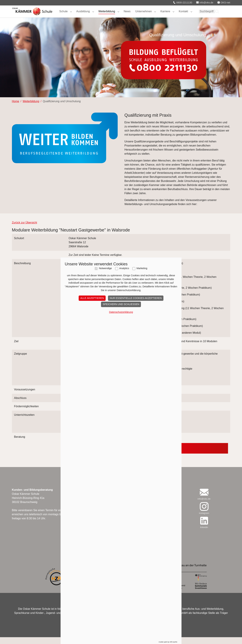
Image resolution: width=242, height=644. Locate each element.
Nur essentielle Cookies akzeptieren (136, 298)
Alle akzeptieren (92, 298)
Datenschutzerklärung (121, 312)
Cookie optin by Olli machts (168, 642)
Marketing (142, 268)
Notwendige (105, 268)
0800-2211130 (183, 3)
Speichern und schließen (121, 304)
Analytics (124, 268)
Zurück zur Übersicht (25, 229)
